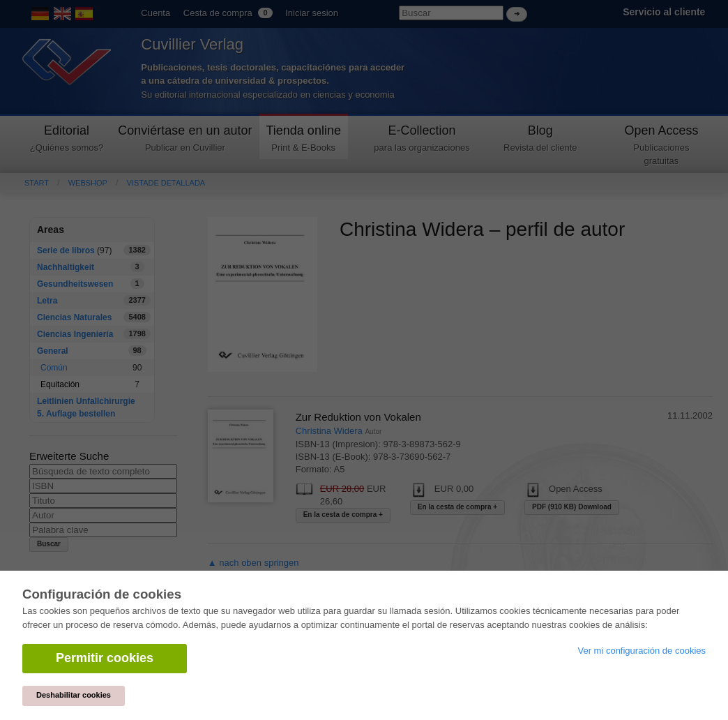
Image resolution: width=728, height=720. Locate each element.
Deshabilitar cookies (74, 695)
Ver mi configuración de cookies (642, 651)
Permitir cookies (105, 658)
